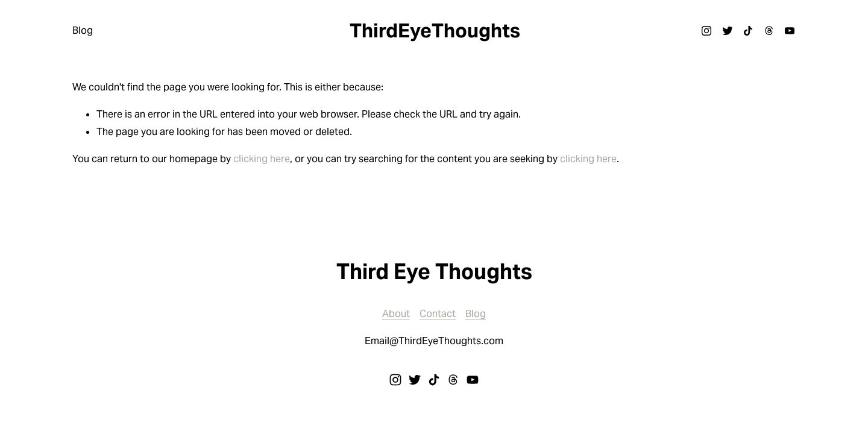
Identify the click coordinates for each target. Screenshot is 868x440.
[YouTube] (790, 31)
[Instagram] (706, 31)
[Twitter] (728, 31)
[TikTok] (748, 31)
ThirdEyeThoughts (435, 30)
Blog (83, 30)
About (396, 314)
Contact (438, 314)
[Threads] (769, 31)
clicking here (262, 159)
